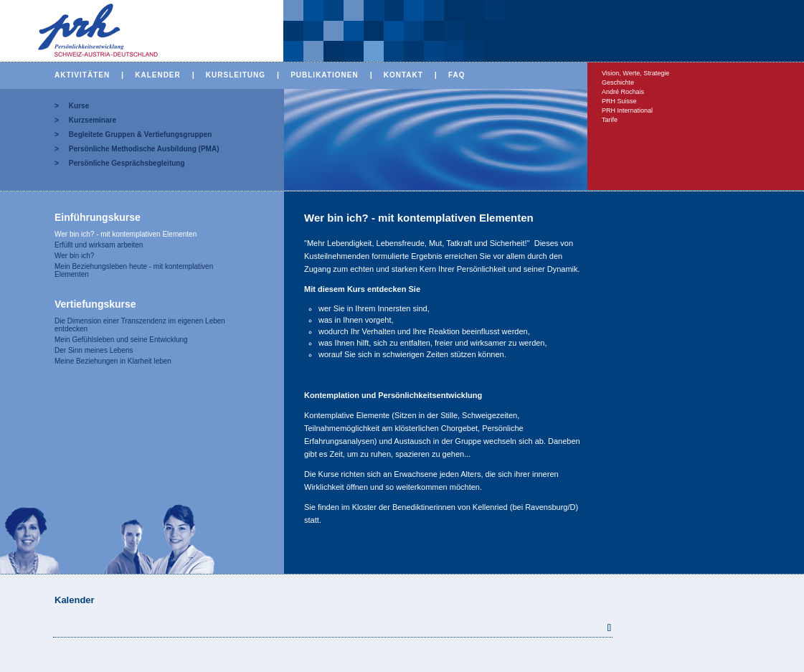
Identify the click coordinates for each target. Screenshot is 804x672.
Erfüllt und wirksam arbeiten (99, 245)
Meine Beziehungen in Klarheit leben (113, 361)
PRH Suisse (619, 101)
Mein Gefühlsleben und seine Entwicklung (121, 340)
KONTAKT (403, 75)
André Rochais (623, 92)
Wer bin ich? (74, 256)
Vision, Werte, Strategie (635, 73)
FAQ (457, 75)
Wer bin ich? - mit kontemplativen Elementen (126, 234)
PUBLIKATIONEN (324, 75)
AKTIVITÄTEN (82, 75)
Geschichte (618, 82)
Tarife (610, 120)
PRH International (627, 110)
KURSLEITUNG (236, 75)
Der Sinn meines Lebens (94, 350)
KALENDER (158, 75)
